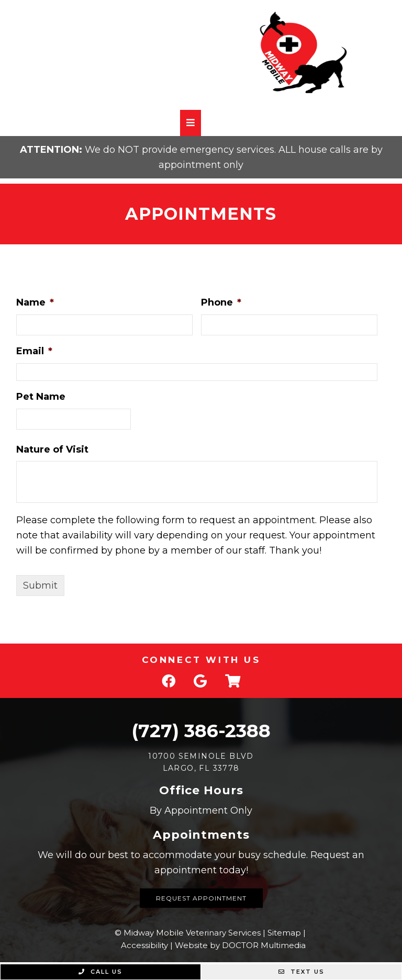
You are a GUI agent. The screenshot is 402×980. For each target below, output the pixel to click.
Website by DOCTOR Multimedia (240, 945)
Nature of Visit (52, 449)
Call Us (100, 972)
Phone (221, 302)
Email (34, 351)
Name (35, 302)
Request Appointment (201, 898)
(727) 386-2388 (201, 731)
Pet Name (41, 397)
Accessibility (144, 945)
